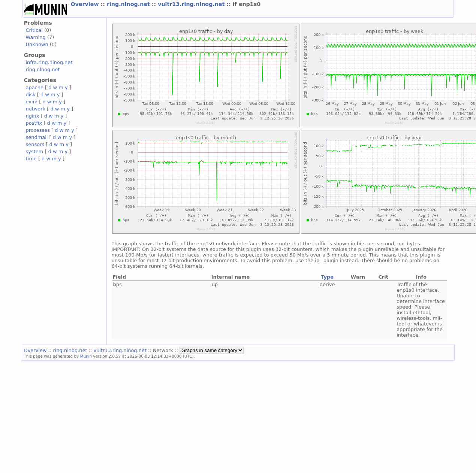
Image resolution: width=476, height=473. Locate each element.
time (31, 159)
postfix (34, 123)
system (35, 151)
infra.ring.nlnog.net (49, 62)
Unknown (37, 44)
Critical (34, 30)
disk (31, 95)
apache (35, 87)
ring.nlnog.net (129, 4)
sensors (35, 144)
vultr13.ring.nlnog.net (192, 4)
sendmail (37, 137)
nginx (33, 116)
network (36, 109)
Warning (36, 37)
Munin (86, 356)
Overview (86, 4)
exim (32, 102)
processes (38, 130)
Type (327, 277)
